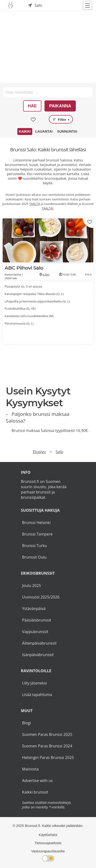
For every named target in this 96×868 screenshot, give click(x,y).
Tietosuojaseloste (48, 843)
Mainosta (30, 769)
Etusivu (39, 452)
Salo (59, 452)
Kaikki (25, 131)
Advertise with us (37, 781)
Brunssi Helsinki (36, 523)
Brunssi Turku (35, 546)
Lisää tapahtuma (37, 695)
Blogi (27, 723)
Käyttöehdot (48, 835)
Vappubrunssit (35, 632)
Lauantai (44, 131)
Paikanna (60, 106)
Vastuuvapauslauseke (48, 851)
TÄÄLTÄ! (48, 208)
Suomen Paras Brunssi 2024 (47, 746)
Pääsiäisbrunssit (37, 620)
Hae (32, 106)
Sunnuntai (67, 131)
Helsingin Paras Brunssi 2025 (48, 757)
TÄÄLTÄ (35, 204)
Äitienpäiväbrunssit (39, 643)
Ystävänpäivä (34, 609)
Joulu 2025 (32, 585)
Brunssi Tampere (37, 534)
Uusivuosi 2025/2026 (41, 597)
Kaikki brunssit (35, 792)
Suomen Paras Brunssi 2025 (47, 734)
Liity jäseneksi (35, 683)
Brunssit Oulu (34, 557)
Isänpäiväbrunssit (38, 655)
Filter (61, 119)
